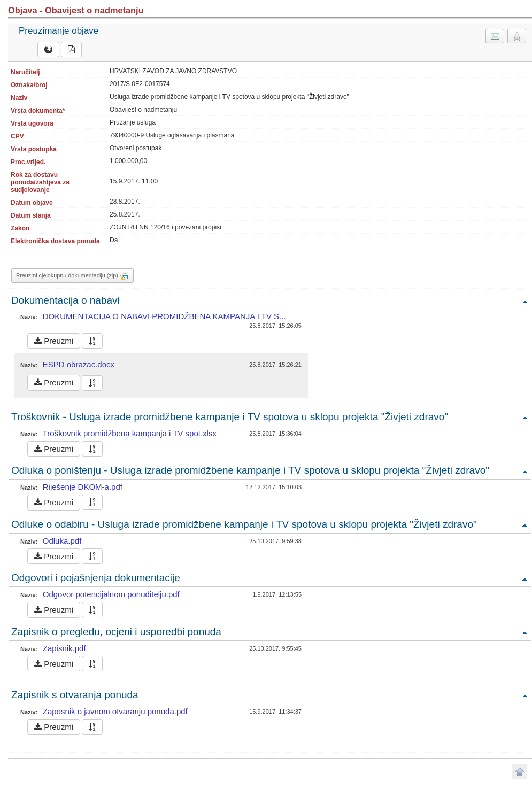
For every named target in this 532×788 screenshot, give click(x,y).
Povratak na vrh (525, 301)
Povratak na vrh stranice (519, 772)
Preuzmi (54, 341)
